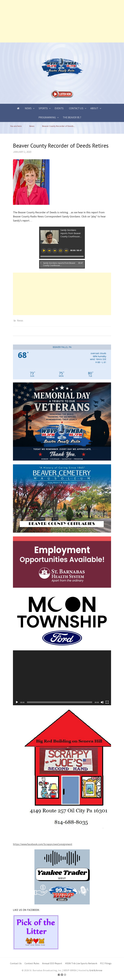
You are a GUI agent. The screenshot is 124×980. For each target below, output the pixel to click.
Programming (47, 117)
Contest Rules (32, 963)
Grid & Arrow (96, 970)
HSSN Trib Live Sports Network (81, 963)
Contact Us (76, 108)
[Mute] (102, 702)
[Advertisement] (62, 21)
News (28, 108)
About (94, 108)
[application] (62, 678)
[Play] (17, 702)
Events (59, 108)
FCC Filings (106, 963)
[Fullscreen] (107, 702)
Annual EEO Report (52, 963)
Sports (43, 108)
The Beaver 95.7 (72, 117)
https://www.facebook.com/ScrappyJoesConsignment (43, 844)
